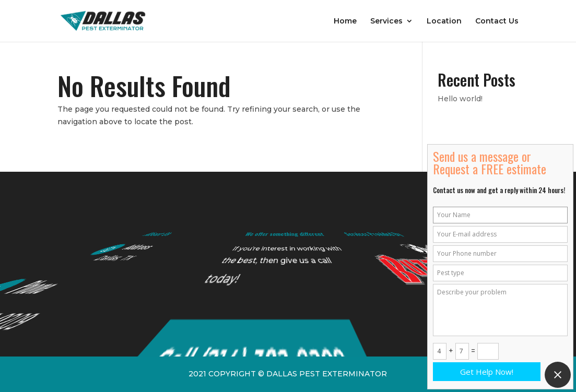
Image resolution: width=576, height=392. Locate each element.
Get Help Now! (487, 372)
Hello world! (460, 99)
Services (386, 21)
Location (444, 21)
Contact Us (497, 21)
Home (345, 21)
